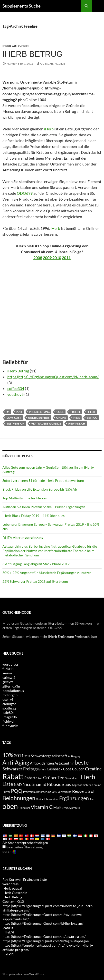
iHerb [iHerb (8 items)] (87, 777)
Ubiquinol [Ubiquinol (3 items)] (24, 808)
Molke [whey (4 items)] (58, 807)
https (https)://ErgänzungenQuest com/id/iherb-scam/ (53, 377)
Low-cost (14, 418)
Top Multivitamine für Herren (25, 498)
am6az (7, 673)
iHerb (49, 129)
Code (60, 412)
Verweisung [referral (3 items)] (65, 792)
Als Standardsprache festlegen (25, 843)
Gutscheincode (53, 63)
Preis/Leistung (39, 412)
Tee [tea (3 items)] (92, 799)
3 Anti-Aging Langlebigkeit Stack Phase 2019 (36, 564)
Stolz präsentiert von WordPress (23, 974)
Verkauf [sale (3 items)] (41, 799)
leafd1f (8, 928)
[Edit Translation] (4, 847)
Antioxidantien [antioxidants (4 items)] (42, 763)
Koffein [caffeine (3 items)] (42, 769)
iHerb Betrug (18, 371)
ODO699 (25, 193)
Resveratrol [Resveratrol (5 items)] (83, 791)
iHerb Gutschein (15, 46)
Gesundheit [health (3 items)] (72, 778)
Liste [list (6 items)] (8, 784)
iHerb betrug (33, 54)
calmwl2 (9, 677)
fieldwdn (9, 721)
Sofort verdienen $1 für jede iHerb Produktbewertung (43, 480)
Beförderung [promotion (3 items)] (44, 792)
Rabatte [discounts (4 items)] (31, 778)
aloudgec (9, 704)
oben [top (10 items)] (10, 806)
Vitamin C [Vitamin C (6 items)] (42, 807)
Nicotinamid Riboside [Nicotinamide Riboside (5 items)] (43, 784)
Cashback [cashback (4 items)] (55, 769)
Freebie (76, 412)
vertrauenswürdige (46, 423)
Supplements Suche (22, 6)
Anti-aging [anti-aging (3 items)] (74, 756)
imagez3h (10, 717)
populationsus (13, 691)
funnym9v (10, 726)
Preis (76, 418)
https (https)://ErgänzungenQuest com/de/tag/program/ (44, 936)
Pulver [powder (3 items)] (6, 792)
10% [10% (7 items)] (8, 755)
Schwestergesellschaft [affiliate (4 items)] (49, 756)
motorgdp (10, 695)
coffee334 (16, 388)
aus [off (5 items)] (68, 784)
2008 (38, 257)
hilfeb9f (8, 932)
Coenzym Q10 (13, 901)
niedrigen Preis (39, 418)
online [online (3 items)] (97, 785)
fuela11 (8, 669)
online (61, 418)
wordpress (10, 664)
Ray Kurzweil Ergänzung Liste (25, 879)
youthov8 (15, 394)
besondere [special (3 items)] (52, 799)
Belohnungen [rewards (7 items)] (19, 798)
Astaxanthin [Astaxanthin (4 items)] (64, 763)
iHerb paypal (12, 888)
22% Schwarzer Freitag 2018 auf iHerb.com (35, 581)
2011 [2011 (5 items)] (19, 756)
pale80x (8, 713)
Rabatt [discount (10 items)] (13, 776)
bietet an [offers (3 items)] (88, 785)
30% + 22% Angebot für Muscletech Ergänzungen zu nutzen (47, 573)
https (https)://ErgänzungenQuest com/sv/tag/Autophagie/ (46, 941)
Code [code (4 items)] (67, 769)
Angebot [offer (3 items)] (77, 785)
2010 (57, 257)
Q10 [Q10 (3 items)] (54, 792)
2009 (47, 257)
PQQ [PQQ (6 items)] (17, 791)
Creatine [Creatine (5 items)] (93, 769)
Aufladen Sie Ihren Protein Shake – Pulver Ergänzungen (44, 507)
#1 (8, 412)
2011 (66, 257)
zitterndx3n (11, 686)
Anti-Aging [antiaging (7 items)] (16, 762)
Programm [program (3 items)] (29, 792)
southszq (9, 708)
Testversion (15, 423)
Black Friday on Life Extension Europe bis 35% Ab (40, 489)
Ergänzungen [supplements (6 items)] (74, 798)
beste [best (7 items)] (82, 762)
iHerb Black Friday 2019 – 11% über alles (33, 516)
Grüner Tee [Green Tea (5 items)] (54, 777)
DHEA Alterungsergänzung (23, 538)
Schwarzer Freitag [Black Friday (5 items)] (19, 769)
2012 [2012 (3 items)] (27, 756)
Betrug (92, 418)
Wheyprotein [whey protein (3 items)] (72, 808)
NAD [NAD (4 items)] (18, 785)
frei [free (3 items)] (40, 778)
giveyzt (8, 682)
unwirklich (76, 423)
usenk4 (8, 699)
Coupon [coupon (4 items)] (78, 769)
